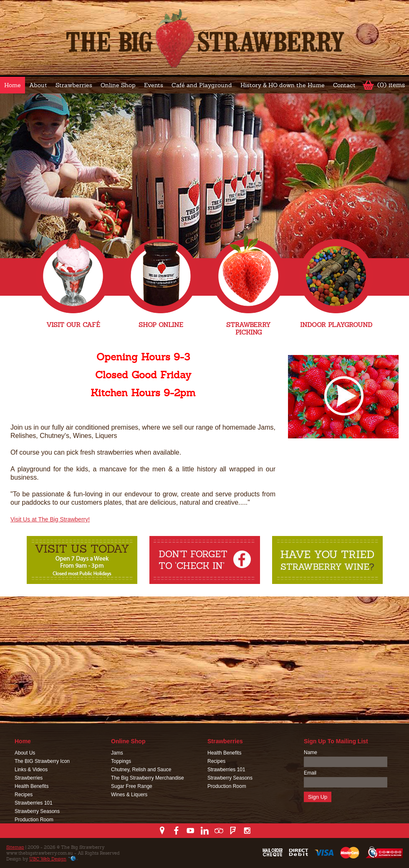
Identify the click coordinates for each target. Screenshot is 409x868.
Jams (117, 753)
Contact (344, 85)
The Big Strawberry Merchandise (148, 778)
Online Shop (118, 85)
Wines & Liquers (129, 795)
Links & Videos (31, 770)
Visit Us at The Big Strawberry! (50, 519)
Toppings (121, 761)
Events (154, 85)
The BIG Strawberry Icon (42, 761)
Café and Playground (202, 85)
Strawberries (74, 85)
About (38, 85)
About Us (25, 753)
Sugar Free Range (132, 786)
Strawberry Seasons (37, 811)
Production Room (34, 820)
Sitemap (15, 847)
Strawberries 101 (34, 803)
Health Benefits (32, 786)
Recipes (24, 795)
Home (13, 85)
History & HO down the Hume (283, 85)
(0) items (391, 85)
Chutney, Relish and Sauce (141, 770)
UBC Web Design (48, 859)
